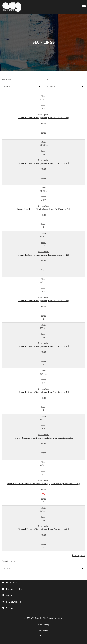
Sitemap (8, 608)
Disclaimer (44, 630)
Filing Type (7, 79)
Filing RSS (78, 556)
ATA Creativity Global (39, 618)
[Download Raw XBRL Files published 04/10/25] (44, 493)
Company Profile (12, 589)
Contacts (8, 595)
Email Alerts (10, 583)
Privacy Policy (43, 625)
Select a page (8, 561)
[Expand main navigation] (83, 6)
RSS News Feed (11, 602)
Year (47, 79)
